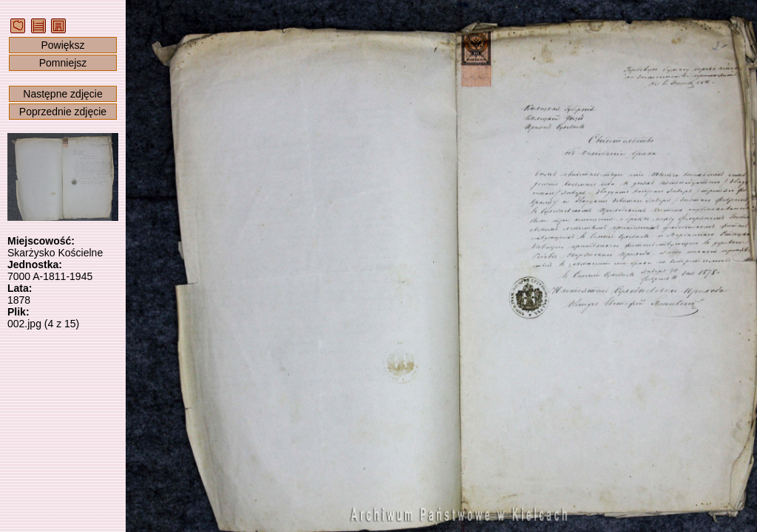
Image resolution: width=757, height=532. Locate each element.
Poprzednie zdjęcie (63, 112)
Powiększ (62, 45)
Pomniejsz (63, 63)
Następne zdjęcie (62, 94)
